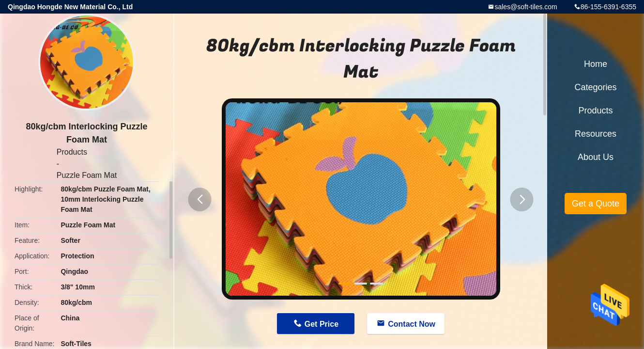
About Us (596, 157)
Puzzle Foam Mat (87, 175)
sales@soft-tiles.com (526, 7)
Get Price (322, 324)
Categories (595, 87)
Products (72, 152)
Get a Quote (596, 204)
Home (596, 64)
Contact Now (412, 324)
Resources (596, 134)
